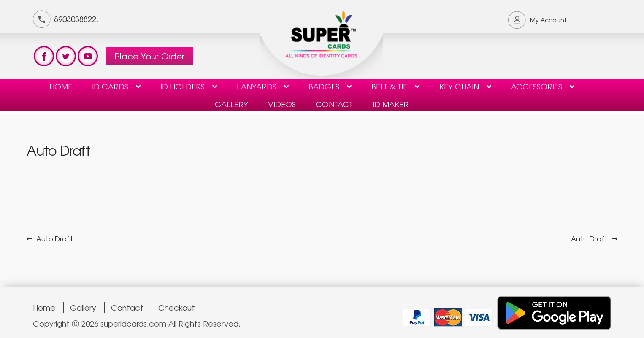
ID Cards (110, 86)
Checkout (177, 307)
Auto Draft (54, 239)
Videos (282, 104)
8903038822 (75, 19)
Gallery (231, 104)
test (44, 56)
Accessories (537, 86)
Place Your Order (149, 56)
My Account (548, 20)
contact (334, 104)
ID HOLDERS (183, 86)
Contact (127, 307)
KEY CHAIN (459, 86)
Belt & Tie (389, 86)
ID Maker (391, 104)
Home (61, 86)
